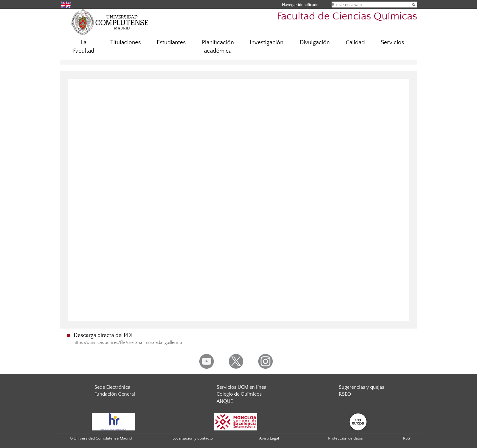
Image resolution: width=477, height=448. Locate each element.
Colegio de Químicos (239, 394)
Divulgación (315, 42)
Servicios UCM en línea (241, 387)
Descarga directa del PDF (104, 335)
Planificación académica (218, 47)
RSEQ (345, 394)
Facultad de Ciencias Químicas (347, 16)
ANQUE (225, 401)
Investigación (267, 42)
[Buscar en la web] (414, 5)
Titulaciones (126, 42)
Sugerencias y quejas (362, 387)
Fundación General (115, 394)
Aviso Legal (269, 438)
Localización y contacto (193, 438)
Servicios (392, 42)
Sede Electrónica (112, 387)
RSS (406, 438)
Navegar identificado (300, 5)
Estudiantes (171, 42)
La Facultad (84, 47)
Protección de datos (346, 438)
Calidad (355, 42)
